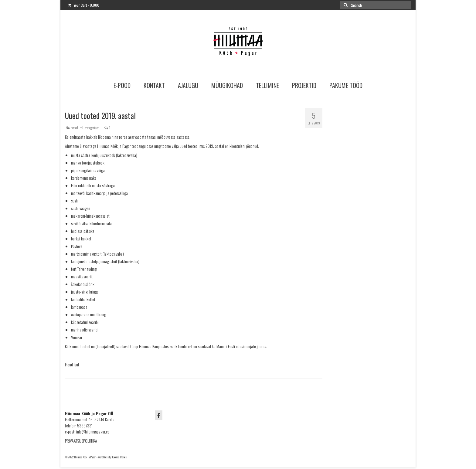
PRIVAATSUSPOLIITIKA (81, 441)
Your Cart (84, 5)
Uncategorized (91, 128)
